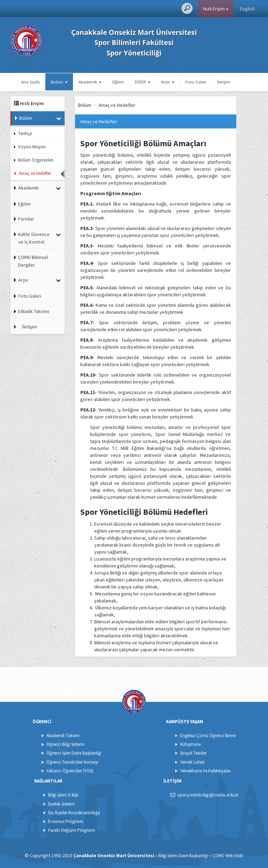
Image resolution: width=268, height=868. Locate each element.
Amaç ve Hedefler (35, 173)
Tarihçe (25, 133)
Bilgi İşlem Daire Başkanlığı (183, 856)
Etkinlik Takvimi (34, 311)
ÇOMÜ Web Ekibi (228, 856)
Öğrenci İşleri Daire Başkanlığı (74, 753)
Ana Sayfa (31, 82)
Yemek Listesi (192, 762)
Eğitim (118, 82)
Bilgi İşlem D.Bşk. (64, 795)
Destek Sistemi (61, 804)
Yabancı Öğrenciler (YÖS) (70, 771)
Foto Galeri (196, 82)
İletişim (224, 82)
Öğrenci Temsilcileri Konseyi (72, 762)
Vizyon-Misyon (32, 147)
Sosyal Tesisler (193, 753)
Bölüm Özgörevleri (36, 160)
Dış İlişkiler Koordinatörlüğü (74, 813)
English (247, 9)
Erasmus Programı (66, 821)
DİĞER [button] (143, 82)
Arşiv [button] (168, 82)
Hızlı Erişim (216, 9)
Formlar (26, 219)
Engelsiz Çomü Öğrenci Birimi (208, 736)
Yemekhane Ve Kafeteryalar (205, 771)
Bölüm (26, 118)
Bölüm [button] (59, 82)
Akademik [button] (90, 82)
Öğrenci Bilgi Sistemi (65, 744)
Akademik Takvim (63, 736)
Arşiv (23, 280)
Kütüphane (190, 744)
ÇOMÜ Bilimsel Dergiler (33, 261)
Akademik (28, 188)
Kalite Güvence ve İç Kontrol (34, 238)
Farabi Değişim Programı (72, 830)
